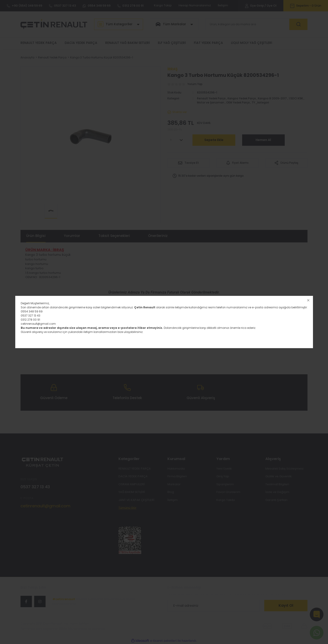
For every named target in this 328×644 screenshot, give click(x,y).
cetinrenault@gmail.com (38, 324)
